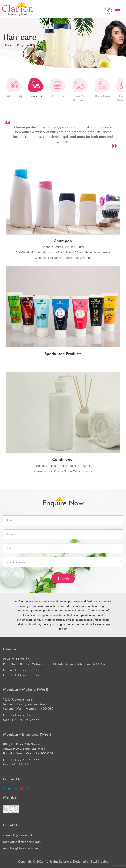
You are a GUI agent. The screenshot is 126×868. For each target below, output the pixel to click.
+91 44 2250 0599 (25, 675)
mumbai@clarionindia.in (20, 848)
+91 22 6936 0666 (25, 760)
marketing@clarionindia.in (22, 842)
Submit (63, 579)
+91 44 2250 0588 (25, 670)
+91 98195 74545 (25, 720)
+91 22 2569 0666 (25, 715)
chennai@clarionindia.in (20, 835)
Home (9, 45)
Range (21, 45)
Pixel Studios (99, 862)
